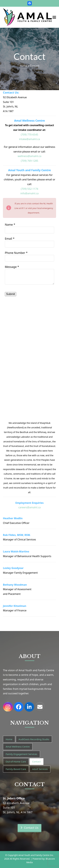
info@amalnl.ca (30, 193)
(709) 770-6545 (29, 135)
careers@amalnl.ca (30, 507)
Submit (11, 294)
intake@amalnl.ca (29, 139)
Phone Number (15, 253)
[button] (54, 17)
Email (8, 239)
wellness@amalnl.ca (29, 156)
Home (23, 66)
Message (11, 267)
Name (9, 225)
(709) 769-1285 (29, 161)
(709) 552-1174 (29, 189)
